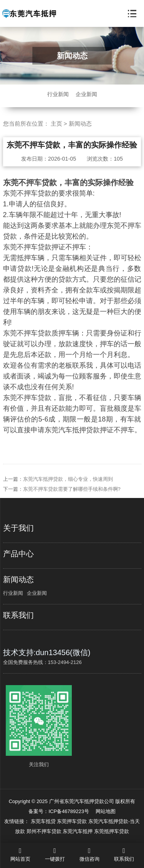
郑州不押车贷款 (45, 831)
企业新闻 (86, 94)
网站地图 (106, 811)
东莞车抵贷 (44, 821)
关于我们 (18, 528)
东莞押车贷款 (73, 821)
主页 (56, 124)
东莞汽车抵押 (78, 831)
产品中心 (18, 554)
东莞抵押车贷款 (112, 831)
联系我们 (18, 615)
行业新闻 (58, 94)
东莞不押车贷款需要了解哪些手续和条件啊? (72, 496)
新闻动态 (80, 124)
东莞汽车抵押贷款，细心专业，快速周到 (68, 486)
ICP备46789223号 (69, 811)
